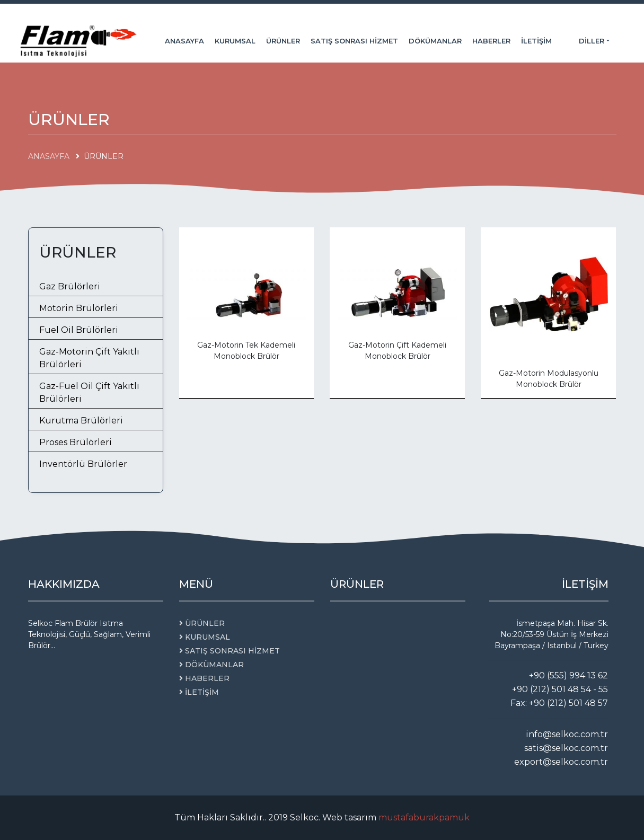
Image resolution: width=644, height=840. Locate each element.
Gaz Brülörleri (70, 286)
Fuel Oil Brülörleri (79, 330)
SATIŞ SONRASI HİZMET (354, 41)
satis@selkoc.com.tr (566, 748)
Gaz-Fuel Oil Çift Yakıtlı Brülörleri (89, 392)
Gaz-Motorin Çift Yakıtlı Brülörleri (89, 358)
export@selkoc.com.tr (561, 762)
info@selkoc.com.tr (567, 734)
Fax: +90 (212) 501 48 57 (559, 703)
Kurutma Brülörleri (81, 421)
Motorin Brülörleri (79, 308)
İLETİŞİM (536, 41)
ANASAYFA (184, 41)
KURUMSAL (235, 41)
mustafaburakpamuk (424, 817)
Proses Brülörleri (76, 442)
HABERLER (491, 41)
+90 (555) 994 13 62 (568, 675)
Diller (593, 41)
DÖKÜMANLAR (435, 41)
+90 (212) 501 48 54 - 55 (560, 689)
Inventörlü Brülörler (83, 464)
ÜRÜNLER (283, 41)
